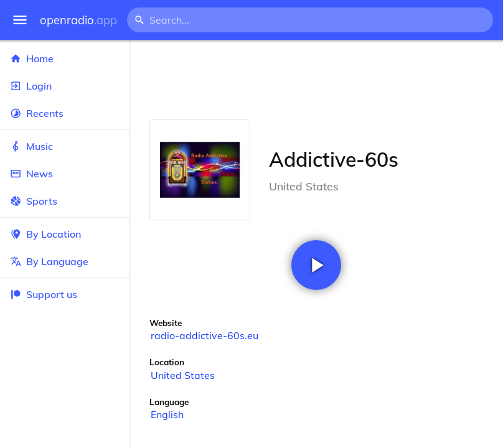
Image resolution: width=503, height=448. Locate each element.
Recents (65, 113)
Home (65, 58)
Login (65, 86)
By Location (65, 234)
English (167, 414)
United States (183, 375)
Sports (65, 201)
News (65, 174)
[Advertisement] (316, 80)
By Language (65, 261)
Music (65, 146)
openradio (78, 20)
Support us (44, 294)
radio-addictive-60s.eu (204, 335)
